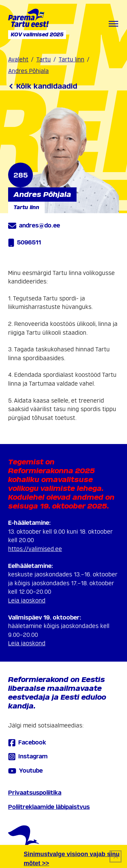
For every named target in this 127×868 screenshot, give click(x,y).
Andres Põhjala (28, 71)
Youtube (25, 771)
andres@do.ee (34, 226)
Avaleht (18, 60)
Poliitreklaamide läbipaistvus (49, 807)
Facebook (27, 743)
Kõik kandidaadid (43, 86)
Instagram (28, 756)
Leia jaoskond (27, 601)
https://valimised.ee (35, 549)
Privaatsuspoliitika (35, 793)
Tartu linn (71, 60)
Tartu (44, 60)
